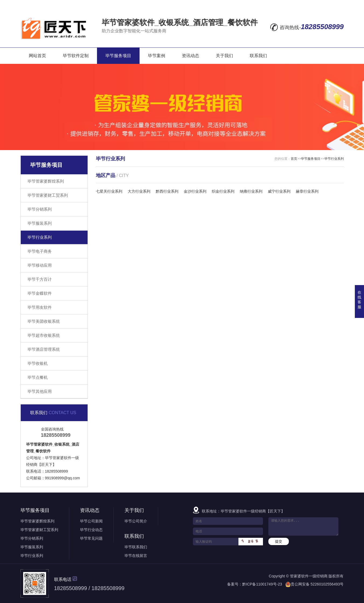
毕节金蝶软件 (40, 293)
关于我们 (224, 56)
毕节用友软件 (40, 307)
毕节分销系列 (40, 209)
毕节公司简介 (136, 521)
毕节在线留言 (136, 556)
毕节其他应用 (40, 391)
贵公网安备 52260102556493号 (317, 584)
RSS (324, 4)
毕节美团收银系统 (44, 321)
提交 (279, 541)
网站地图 (303, 4)
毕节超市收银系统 (44, 335)
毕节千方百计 (40, 279)
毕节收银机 (38, 363)
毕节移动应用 (40, 265)
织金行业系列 (223, 191)
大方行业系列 (139, 191)
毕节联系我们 (136, 547)
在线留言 (278, 4)
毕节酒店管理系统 (44, 349)
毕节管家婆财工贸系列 (48, 195)
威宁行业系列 (279, 191)
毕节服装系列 (40, 223)
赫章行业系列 (307, 191)
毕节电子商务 (40, 251)
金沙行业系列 (195, 191)
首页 (294, 159)
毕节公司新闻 (91, 521)
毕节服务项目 (118, 56)
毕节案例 (157, 56)
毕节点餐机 (38, 377)
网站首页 (37, 56)
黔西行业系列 (167, 191)
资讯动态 (190, 56)
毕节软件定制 (76, 56)
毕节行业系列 (40, 237)
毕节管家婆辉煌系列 (46, 181)
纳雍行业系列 (251, 191)
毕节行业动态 (91, 530)
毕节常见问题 (91, 538)
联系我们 (258, 56)
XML (339, 4)
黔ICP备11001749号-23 (262, 584)
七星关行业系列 (109, 191)
